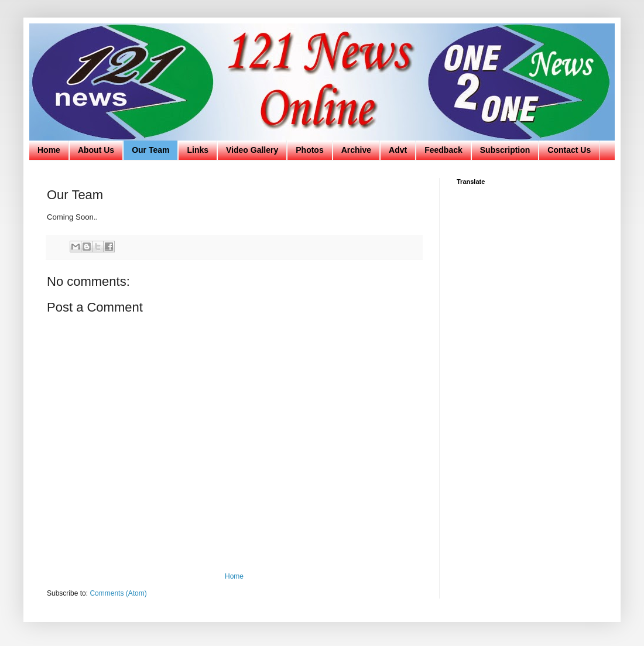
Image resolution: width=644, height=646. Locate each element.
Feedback (443, 150)
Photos (309, 150)
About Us (96, 150)
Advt (398, 150)
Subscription (505, 150)
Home (49, 150)
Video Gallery (252, 150)
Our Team (150, 150)
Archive (356, 150)
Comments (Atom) (118, 593)
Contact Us (569, 150)
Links (198, 150)
